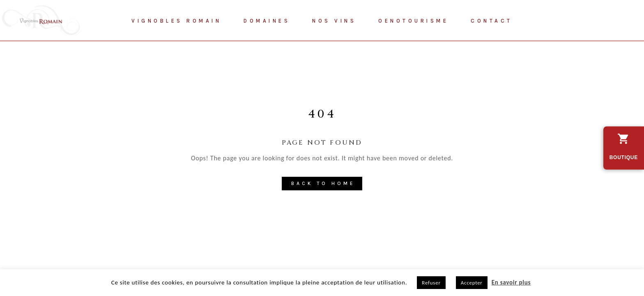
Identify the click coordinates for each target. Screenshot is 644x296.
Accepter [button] (472, 283)
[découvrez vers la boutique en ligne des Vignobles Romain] (624, 148)
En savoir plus (511, 282)
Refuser (431, 283)
